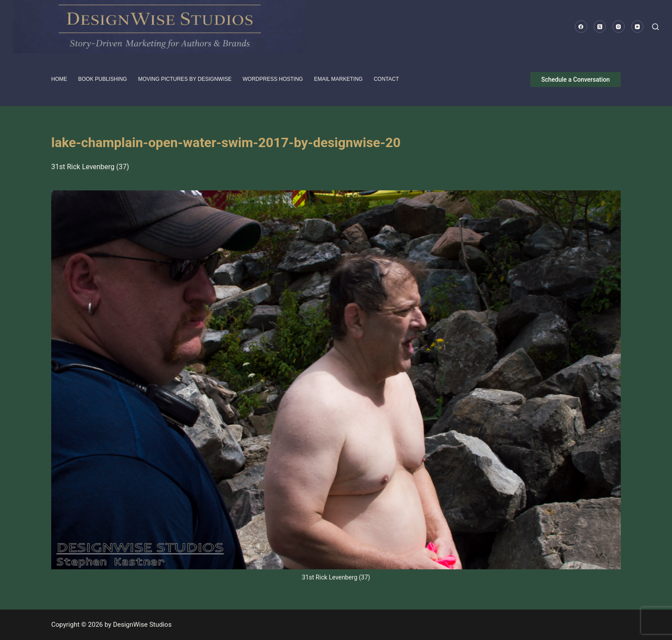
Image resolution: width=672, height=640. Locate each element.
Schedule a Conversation (576, 80)
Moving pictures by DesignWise (185, 79)
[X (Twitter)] (600, 27)
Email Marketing (338, 79)
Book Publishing (103, 79)
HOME (59, 79)
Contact (386, 79)
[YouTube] (638, 27)
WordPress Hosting (273, 79)
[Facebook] (581, 27)
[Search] (655, 27)
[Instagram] (619, 27)
